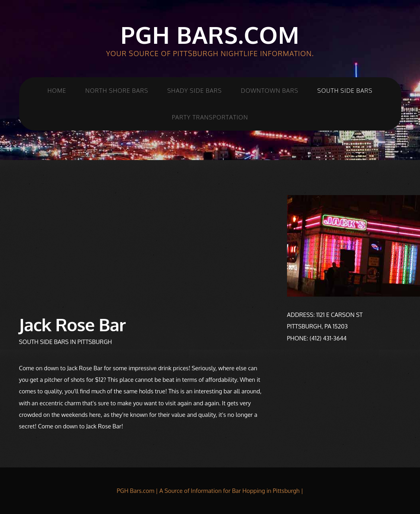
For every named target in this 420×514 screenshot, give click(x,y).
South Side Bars (345, 90)
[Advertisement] (143, 251)
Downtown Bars (270, 90)
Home (57, 90)
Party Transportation (210, 117)
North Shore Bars (117, 90)
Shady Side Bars (194, 90)
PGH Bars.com (210, 35)
